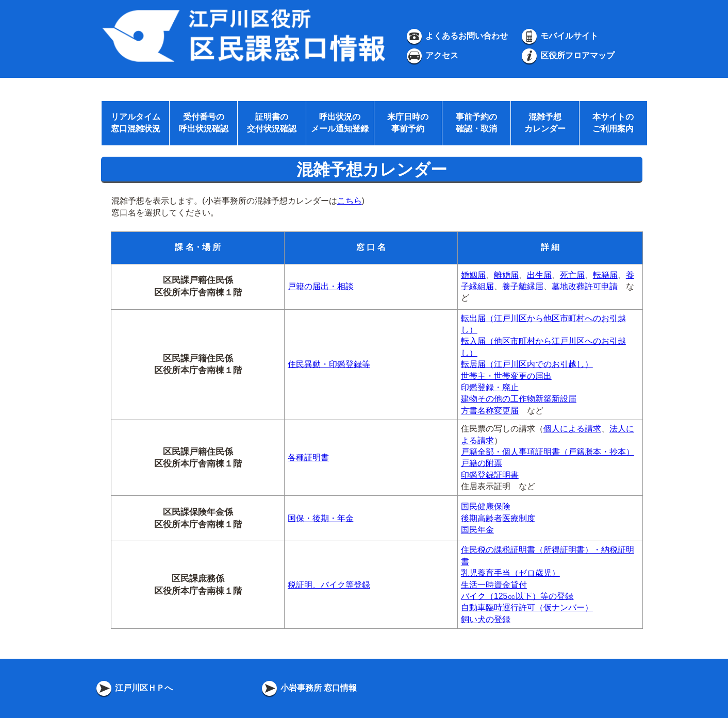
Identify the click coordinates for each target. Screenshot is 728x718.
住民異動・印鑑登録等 (329, 364)
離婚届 (506, 275)
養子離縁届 (523, 286)
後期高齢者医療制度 (498, 518)
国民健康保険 (486, 506)
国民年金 (477, 530)
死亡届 (572, 275)
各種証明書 (308, 457)
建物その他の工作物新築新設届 (519, 399)
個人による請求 (572, 429)
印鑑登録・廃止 (490, 387)
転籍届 (605, 275)
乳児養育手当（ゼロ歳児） (510, 573)
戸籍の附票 (482, 463)
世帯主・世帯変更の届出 (506, 376)
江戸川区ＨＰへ (134, 688)
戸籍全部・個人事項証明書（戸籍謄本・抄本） (548, 452)
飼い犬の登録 (486, 619)
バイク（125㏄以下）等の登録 (517, 596)
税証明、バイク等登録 (329, 585)
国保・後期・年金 (321, 518)
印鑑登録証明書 (490, 475)
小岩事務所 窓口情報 (309, 688)
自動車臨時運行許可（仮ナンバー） (527, 607)
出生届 (539, 275)
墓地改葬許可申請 (585, 286)
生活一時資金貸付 (494, 585)
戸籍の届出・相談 (321, 286)
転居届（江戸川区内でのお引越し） (527, 364)
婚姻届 (473, 275)
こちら (350, 201)
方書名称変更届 (490, 411)
